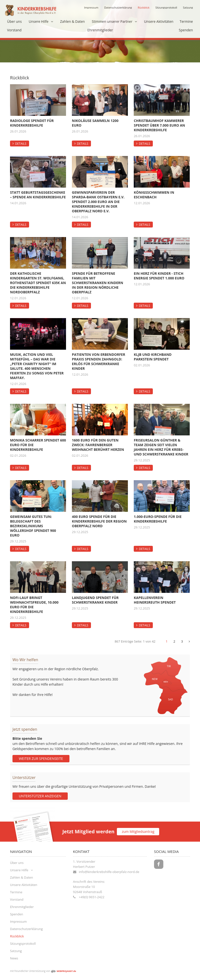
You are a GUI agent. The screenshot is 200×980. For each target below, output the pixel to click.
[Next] (189, 641)
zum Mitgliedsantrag (138, 831)
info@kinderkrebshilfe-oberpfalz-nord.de (109, 872)
